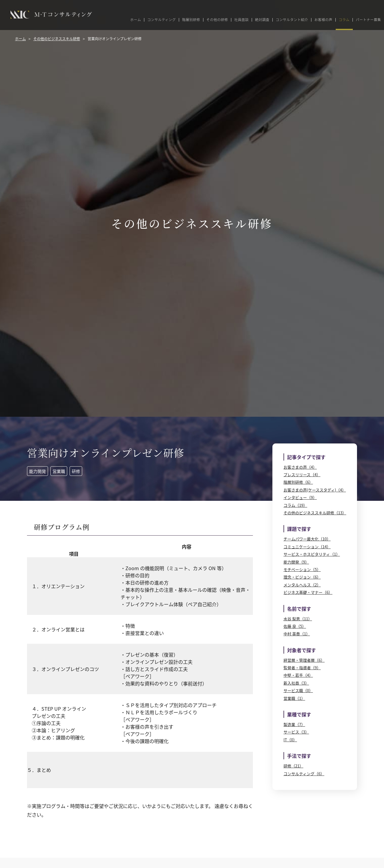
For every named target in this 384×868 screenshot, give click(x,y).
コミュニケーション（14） (307, 547)
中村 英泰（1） (297, 634)
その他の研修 (217, 20)
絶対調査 (262, 20)
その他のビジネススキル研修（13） (315, 513)
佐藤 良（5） (295, 626)
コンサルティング (162, 20)
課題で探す (299, 529)
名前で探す (299, 609)
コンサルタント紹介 (292, 20)
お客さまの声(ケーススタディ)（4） (315, 490)
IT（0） (290, 740)
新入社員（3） (296, 683)
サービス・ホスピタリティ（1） (312, 554)
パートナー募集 (368, 20)
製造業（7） (294, 724)
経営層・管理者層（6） (304, 660)
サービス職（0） (298, 690)
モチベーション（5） (302, 569)
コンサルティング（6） (304, 774)
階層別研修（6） (298, 482)
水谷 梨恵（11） (298, 619)
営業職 (59, 471)
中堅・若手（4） (298, 675)
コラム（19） (295, 505)
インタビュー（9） (300, 497)
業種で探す (299, 714)
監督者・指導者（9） (302, 668)
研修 (76, 471)
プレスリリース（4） (302, 475)
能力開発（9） (296, 562)
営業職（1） (294, 698)
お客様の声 (323, 20)
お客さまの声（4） (300, 467)
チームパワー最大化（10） (307, 539)
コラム (344, 20)
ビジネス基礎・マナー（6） (308, 592)
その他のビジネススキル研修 (57, 39)
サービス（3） (296, 732)
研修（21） (293, 766)
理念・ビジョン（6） (302, 577)
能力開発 (37, 471)
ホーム (136, 20)
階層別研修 (191, 20)
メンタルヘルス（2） (302, 585)
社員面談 (241, 20)
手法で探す (299, 756)
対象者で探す (301, 650)
